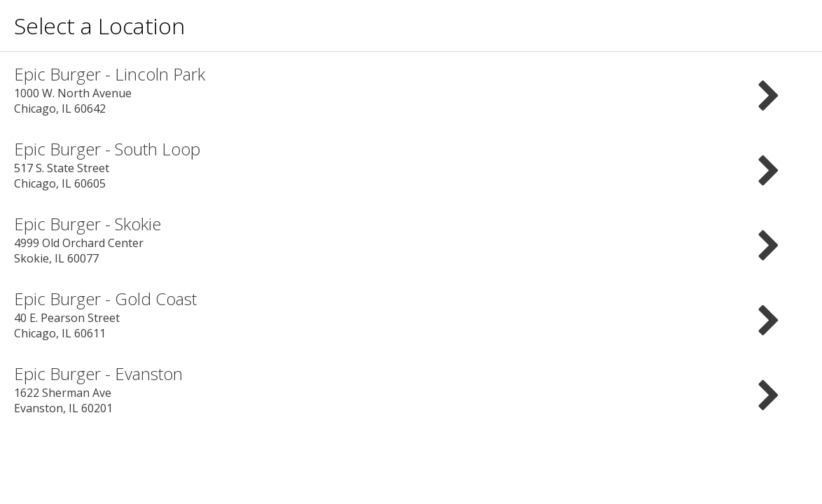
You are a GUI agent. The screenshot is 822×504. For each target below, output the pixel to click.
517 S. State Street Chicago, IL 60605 (411, 164)
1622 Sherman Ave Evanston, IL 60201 (411, 389)
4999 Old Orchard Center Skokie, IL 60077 (411, 239)
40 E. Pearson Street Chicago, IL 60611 (411, 314)
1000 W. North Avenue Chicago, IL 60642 (411, 89)
